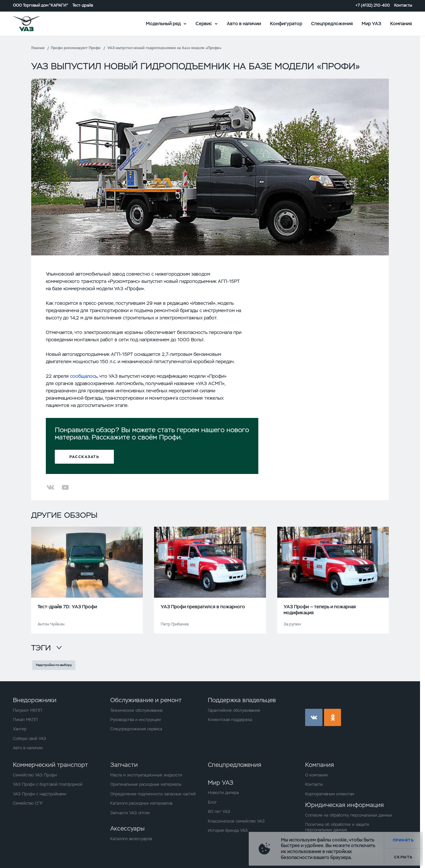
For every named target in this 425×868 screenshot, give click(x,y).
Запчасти (124, 765)
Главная (38, 48)
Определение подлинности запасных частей (153, 794)
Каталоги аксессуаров (131, 839)
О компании (316, 775)
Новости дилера (223, 793)
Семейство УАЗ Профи (35, 775)
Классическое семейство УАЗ (236, 821)
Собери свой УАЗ (30, 739)
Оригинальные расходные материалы (146, 784)
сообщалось (84, 376)
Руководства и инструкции (135, 720)
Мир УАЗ (371, 23)
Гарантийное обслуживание (234, 710)
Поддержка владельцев (242, 700)
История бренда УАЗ (228, 831)
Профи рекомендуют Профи (76, 48)
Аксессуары (127, 828)
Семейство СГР (28, 803)
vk (314, 717)
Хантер (20, 729)
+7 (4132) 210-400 (373, 5)
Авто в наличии (244, 23)
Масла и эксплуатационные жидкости (146, 775)
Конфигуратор (286, 23)
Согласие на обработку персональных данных (349, 815)
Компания (401, 23)
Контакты (403, 5)
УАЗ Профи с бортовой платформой (48, 784)
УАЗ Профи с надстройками (40, 794)
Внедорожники (35, 700)
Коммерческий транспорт (50, 765)
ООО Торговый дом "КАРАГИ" (41, 5)
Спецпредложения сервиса (136, 729)
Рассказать (84, 457)
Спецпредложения (332, 23)
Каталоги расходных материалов (141, 803)
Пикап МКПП (25, 720)
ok (333, 717)
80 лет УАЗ (219, 812)
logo (34, 24)
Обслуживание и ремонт (146, 700)
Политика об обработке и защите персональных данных (337, 827)
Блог (212, 802)
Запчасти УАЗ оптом (130, 813)
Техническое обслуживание (136, 710)
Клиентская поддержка (230, 720)
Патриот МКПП (28, 710)
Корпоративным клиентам (330, 794)
